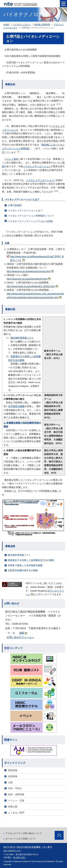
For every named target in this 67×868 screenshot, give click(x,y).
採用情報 (13, 776)
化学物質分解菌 (16, 406)
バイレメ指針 (11, 159)
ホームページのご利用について (21, 839)
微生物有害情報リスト (22, 338)
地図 (23, 633)
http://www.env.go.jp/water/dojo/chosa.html (30, 271)
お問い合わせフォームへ (20, 637)
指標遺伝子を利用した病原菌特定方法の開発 (31, 560)
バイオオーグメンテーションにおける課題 (30, 221)
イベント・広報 (16, 801)
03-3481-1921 (19, 857)
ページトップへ (59, 835)
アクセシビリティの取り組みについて (24, 833)
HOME (6, 24)
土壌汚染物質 (15, 205)
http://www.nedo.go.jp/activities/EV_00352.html (32, 286)
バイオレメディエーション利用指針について (31, 216)
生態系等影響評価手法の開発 (23, 570)
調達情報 (13, 770)
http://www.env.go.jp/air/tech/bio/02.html (29, 279)
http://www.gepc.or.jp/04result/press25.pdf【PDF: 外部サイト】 (37, 258)
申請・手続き (15, 788)
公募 (10, 782)
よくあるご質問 (16, 813)
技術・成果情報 (16, 794)
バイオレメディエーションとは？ (25, 211)
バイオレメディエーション (37, 166)
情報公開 (13, 807)
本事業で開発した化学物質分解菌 (25, 565)
